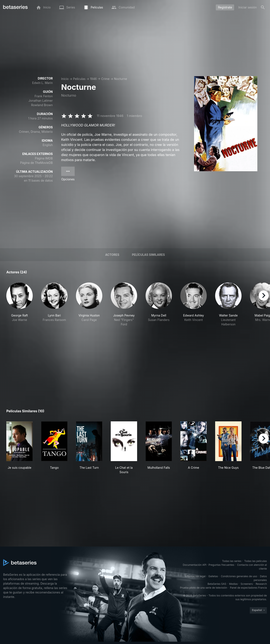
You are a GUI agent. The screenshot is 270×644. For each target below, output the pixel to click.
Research (261, 584)
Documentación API (195, 565)
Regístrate (225, 7)
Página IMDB (44, 158)
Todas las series (232, 561)
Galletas (213, 576)
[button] (20, 307)
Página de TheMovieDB (36, 163)
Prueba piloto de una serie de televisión (203, 588)
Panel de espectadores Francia (248, 588)
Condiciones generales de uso (239, 576)
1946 (93, 79)
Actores (112, 255)
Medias (233, 584)
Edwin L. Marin (42, 83)
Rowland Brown (42, 105)
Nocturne (120, 79)
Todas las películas (256, 561)
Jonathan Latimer (41, 101)
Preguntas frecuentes (221, 565)
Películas (79, 79)
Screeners (247, 584)
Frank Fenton (44, 96)
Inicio (65, 79)
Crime (105, 79)
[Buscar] (263, 7)
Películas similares (148, 255)
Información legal (195, 576)
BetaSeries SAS (217, 584)
